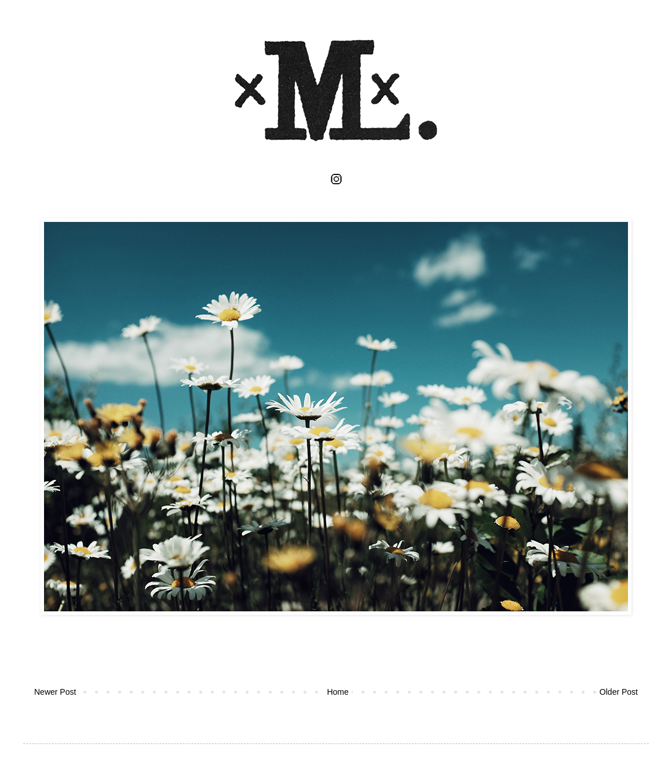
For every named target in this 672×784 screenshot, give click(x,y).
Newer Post (55, 692)
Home (337, 692)
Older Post (619, 692)
